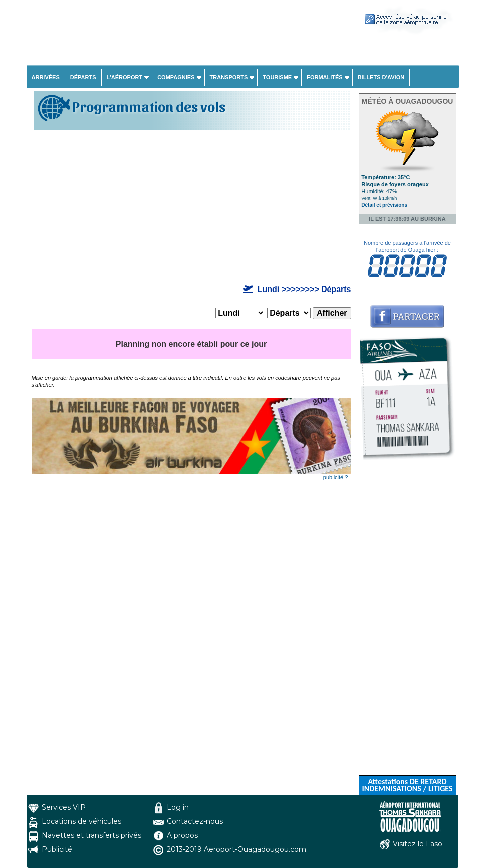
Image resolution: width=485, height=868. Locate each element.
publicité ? (336, 477)
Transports (229, 77)
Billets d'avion (381, 77)
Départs (83, 77)
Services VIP (64, 807)
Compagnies (176, 77)
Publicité (57, 849)
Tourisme (277, 77)
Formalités (325, 77)
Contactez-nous (195, 821)
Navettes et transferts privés (91, 835)
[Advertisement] (191, 207)
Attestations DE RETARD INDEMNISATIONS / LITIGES (407, 785)
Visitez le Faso (418, 844)
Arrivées (46, 77)
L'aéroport (125, 77)
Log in (178, 807)
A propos (182, 835)
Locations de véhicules (81, 821)
